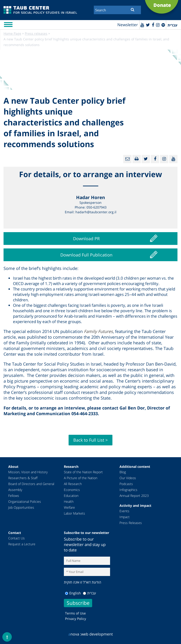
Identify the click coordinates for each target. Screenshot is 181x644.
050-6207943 (97, 207)
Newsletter (128, 25)
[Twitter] (148, 25)
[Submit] (133, 9)
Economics (72, 490)
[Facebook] (153, 25)
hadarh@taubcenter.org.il (96, 212)
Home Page (12, 33)
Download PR (86, 239)
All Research (73, 484)
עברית (89, 593)
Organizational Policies (25, 501)
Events (124, 511)
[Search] (117, 10)
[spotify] (163, 25)
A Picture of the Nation (81, 478)
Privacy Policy (76, 619)
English (73, 593)
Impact (125, 517)
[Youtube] (142, 25)
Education (71, 496)
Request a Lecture (22, 544)
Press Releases (131, 523)
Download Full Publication (86, 255)
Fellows (14, 496)
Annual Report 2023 (134, 496)
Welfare (69, 507)
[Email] (127, 159)
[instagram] (158, 25)
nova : (75, 634)
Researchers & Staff (23, 478)
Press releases (36, 33)
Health (69, 501)
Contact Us (16, 538)
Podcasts (126, 484)
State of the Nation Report (83, 472)
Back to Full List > (90, 440)
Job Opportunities (21, 507)
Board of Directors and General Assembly (31, 487)
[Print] (137, 159)
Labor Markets (74, 513)
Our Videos (128, 478)
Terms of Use (75, 613)
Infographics (128, 490)
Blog (123, 472)
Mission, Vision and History (28, 472)
